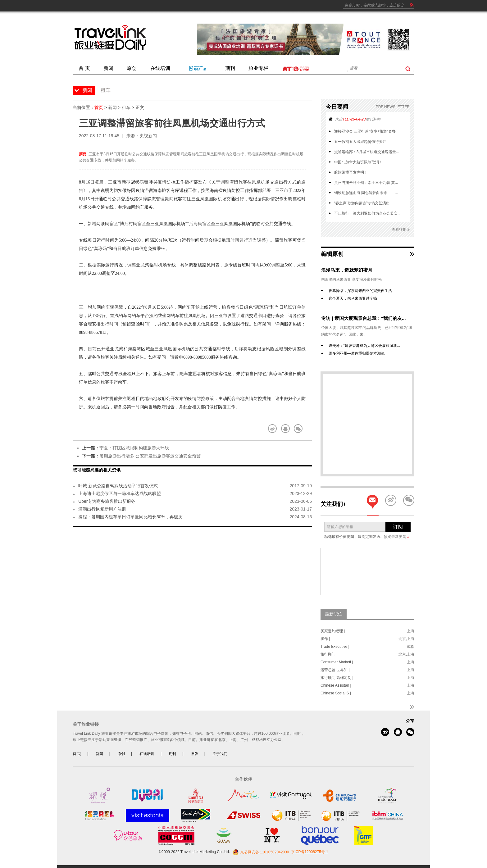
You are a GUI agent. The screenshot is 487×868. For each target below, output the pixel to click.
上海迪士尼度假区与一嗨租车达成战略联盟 (120, 493)
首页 (99, 107)
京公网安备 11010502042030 (260, 852)
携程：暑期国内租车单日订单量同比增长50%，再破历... (132, 517)
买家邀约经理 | (333, 631)
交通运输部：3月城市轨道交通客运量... (367, 152)
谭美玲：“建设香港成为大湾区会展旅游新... (364, 346)
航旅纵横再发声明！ (351, 172)
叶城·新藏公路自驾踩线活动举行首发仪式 (118, 486)
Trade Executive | (335, 647)
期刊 (172, 754)
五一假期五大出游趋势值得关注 (360, 142)
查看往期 (401, 230)
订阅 (398, 527)
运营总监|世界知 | (335, 670)
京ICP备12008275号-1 (310, 852)
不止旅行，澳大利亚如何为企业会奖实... (367, 213)
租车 (126, 107)
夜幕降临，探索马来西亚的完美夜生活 (360, 291)
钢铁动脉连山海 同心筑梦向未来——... (366, 193)
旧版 (194, 754)
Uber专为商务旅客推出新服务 (107, 501)
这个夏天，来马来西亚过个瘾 (353, 298)
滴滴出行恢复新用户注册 (102, 509)
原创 (121, 754)
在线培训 (147, 754)
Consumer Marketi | (337, 662)
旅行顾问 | (329, 654)
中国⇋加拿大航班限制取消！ (358, 162)
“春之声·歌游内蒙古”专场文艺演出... (364, 203)
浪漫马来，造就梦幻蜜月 (347, 270)
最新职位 (334, 614)
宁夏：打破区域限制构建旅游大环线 (134, 448)
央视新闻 (148, 136)
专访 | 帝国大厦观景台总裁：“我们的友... (364, 318)
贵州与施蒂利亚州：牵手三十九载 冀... (366, 183)
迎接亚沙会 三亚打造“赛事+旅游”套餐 (365, 131)
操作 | (325, 639)
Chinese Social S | (336, 693)
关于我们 (220, 754)
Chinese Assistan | (336, 685)
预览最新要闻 (397, 537)
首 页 (77, 754)
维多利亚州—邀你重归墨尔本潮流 (357, 353)
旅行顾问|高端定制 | (337, 678)
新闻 (112, 107)
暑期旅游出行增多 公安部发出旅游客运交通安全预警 (150, 456)
